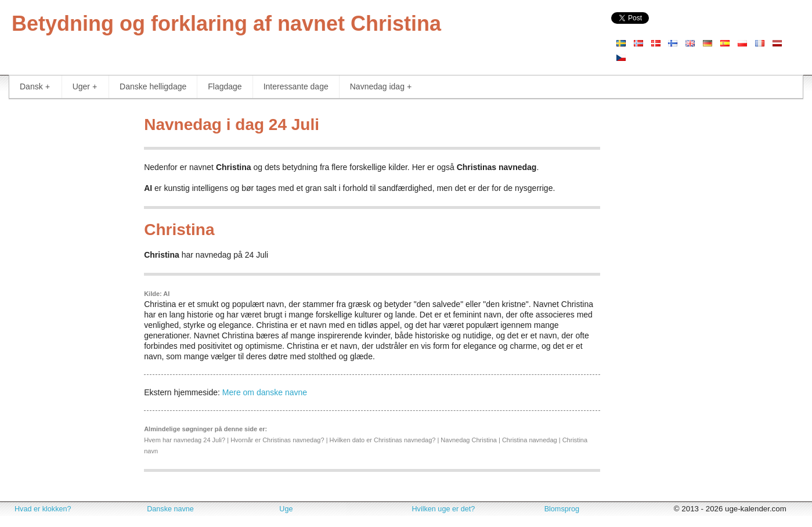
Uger (85, 87)
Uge (286, 509)
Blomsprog (562, 509)
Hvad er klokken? (43, 509)
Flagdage (225, 86)
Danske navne (170, 509)
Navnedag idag (381, 87)
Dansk (35, 87)
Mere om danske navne (265, 392)
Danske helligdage (153, 86)
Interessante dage (296, 86)
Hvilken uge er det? (443, 509)
